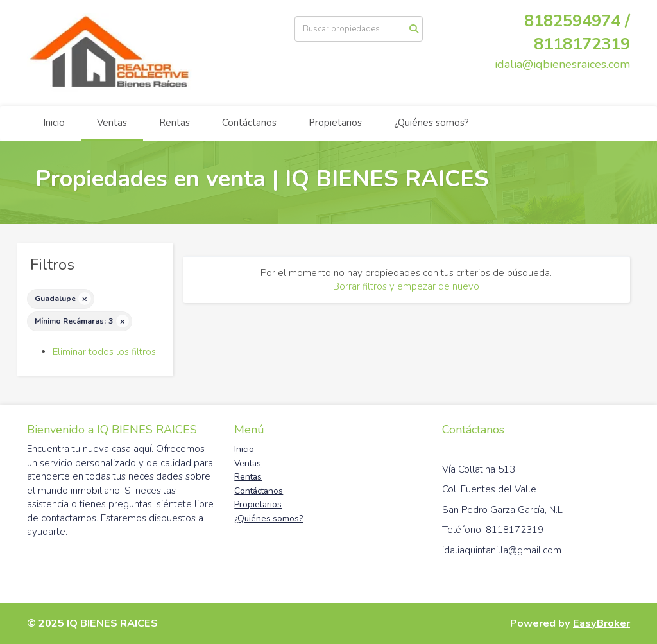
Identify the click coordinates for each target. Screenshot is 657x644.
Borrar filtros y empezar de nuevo (406, 286)
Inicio (54, 123)
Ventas (112, 123)
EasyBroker (602, 623)
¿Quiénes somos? (431, 123)
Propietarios (335, 123)
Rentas (175, 123)
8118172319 (582, 44)
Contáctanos (249, 123)
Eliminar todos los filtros (104, 352)
